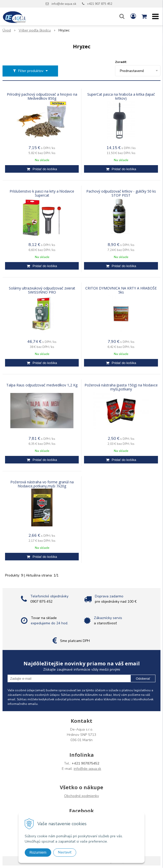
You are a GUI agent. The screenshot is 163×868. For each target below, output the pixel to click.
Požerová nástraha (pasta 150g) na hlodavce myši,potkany (121, 387)
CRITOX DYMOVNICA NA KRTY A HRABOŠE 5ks (121, 290)
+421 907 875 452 (100, 4)
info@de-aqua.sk (64, 4)
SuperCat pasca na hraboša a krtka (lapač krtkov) (121, 96)
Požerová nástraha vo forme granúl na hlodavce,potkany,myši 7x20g (42, 484)
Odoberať (143, 679)
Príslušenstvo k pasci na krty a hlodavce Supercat (42, 193)
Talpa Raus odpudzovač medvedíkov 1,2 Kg (42, 385)
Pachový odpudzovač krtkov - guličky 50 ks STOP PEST (121, 193)
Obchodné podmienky (82, 796)
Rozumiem (38, 852)
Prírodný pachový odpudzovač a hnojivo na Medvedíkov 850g (42, 96)
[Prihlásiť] (133, 16)
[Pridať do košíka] (42, 169)
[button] (122, 16)
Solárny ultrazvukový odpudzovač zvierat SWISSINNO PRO (42, 290)
